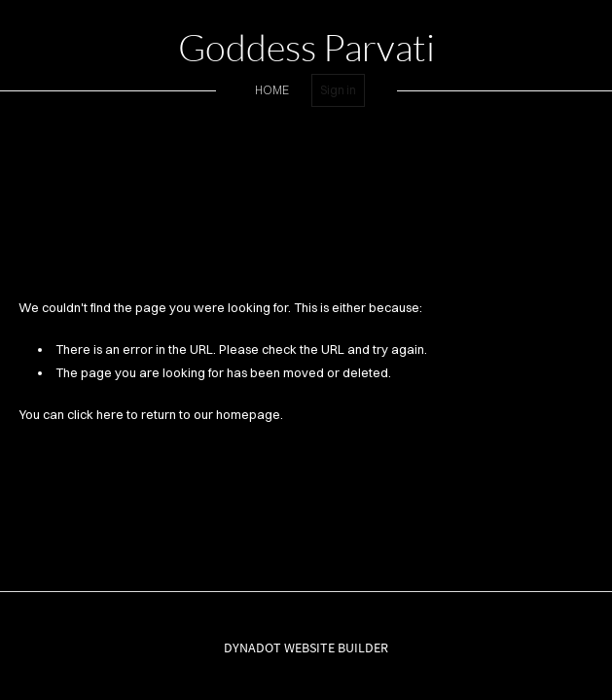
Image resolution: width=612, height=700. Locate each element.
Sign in (338, 90)
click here (95, 414)
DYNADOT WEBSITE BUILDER (306, 647)
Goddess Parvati (306, 47)
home (272, 90)
